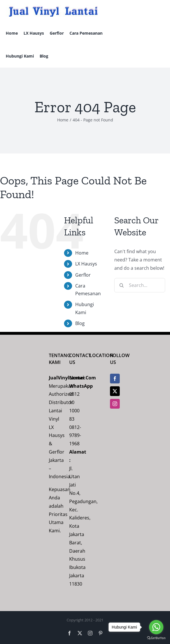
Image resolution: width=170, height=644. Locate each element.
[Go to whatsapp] (156, 627)
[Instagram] (115, 404)
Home (82, 253)
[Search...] (140, 285)
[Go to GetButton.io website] (156, 638)
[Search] (121, 285)
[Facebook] (115, 379)
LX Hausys (86, 264)
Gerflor (83, 275)
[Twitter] (115, 391)
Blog (80, 323)
